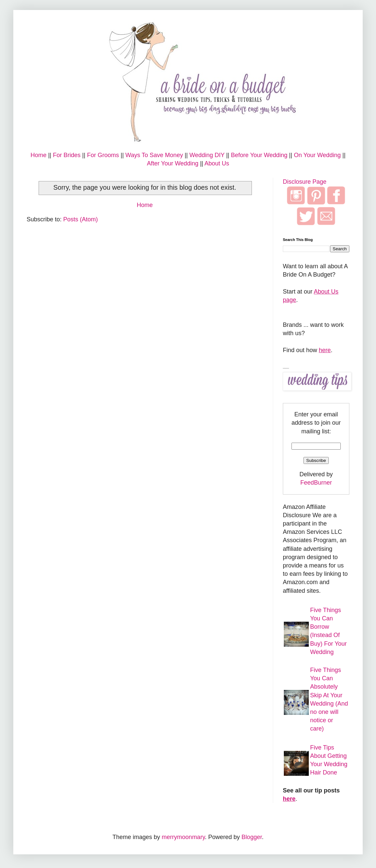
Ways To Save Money (154, 155)
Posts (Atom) (81, 219)
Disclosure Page (305, 182)
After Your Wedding (173, 163)
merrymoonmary (183, 837)
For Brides (67, 155)
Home (39, 155)
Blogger (252, 837)
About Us (217, 163)
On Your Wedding (317, 155)
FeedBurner (316, 483)
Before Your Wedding (259, 155)
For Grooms (103, 155)
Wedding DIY (207, 155)
